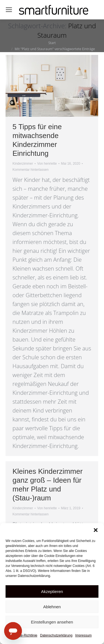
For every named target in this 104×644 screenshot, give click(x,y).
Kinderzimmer (23, 164)
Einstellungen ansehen (52, 622)
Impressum (83, 635)
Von (47, 164)
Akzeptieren (52, 591)
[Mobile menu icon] (9, 10)
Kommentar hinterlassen (31, 170)
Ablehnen (52, 607)
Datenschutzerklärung (56, 635)
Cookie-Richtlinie (25, 635)
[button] (96, 530)
